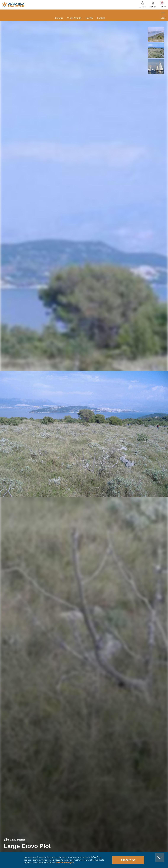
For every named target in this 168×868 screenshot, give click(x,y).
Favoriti (89, 18)
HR (162, 7)
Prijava (142, 7)
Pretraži (59, 18)
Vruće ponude (74, 18)
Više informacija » (65, 863)
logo (13, 5)
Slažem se (128, 860)
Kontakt (101, 18)
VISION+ (153, 7)
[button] (156, 35)
